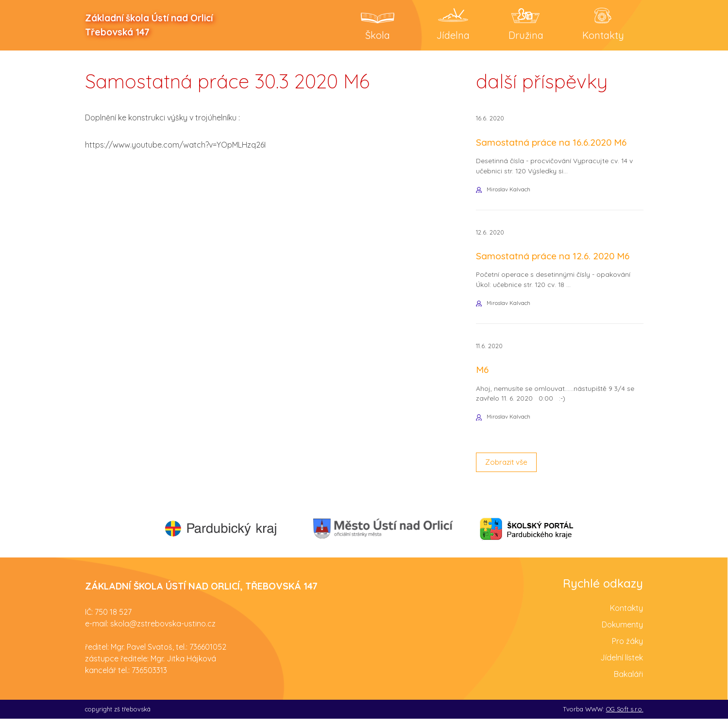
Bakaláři (628, 680)
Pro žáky (627, 647)
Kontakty (626, 614)
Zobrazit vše (508, 468)
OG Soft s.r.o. (625, 715)
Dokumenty (622, 630)
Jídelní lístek (622, 663)
